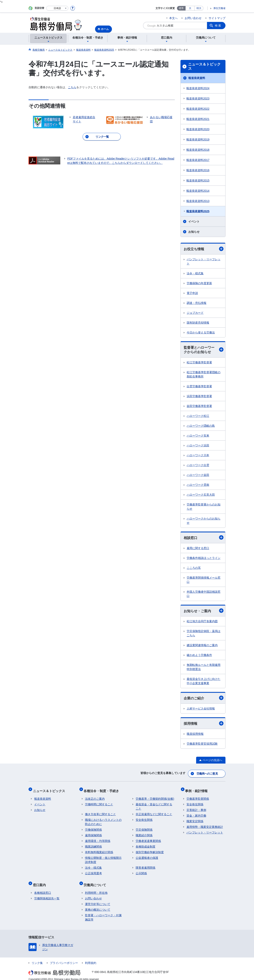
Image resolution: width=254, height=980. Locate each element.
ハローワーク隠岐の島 (201, 426)
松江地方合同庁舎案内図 (202, 622)
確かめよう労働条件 (199, 656)
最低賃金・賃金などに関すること (154, 805)
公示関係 (141, 871)
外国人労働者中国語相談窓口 (204, 595)
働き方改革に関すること (100, 812)
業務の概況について (98, 905)
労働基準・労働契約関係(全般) (155, 797)
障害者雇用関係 (145, 866)
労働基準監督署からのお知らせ (204, 507)
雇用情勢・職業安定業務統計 (205, 825)
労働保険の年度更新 (199, 283)
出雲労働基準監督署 (199, 387)
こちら (72, 87)
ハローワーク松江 (198, 416)
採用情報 (204, 725)
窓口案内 (41, 882)
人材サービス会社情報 (201, 710)
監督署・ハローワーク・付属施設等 (103, 913)
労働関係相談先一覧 (47, 894)
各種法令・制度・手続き (103, 790)
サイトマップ (217, 18)
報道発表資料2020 (198, 129)
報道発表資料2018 (198, 150)
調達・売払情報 (197, 303)
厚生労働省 (219, 8)
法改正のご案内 (95, 797)
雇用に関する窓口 (198, 549)
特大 (199, 8)
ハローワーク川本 (198, 456)
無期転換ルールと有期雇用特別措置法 (204, 668)
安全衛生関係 (144, 818)
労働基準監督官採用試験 (202, 745)
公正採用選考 (93, 871)
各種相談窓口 (43, 888)
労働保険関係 (93, 828)
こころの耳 (194, 569)
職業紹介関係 (144, 833)
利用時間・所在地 (96, 888)
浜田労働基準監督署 (199, 397)
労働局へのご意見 (207, 774)
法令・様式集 (195, 274)
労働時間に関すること (99, 803)
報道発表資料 (197, 78)
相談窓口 (204, 538)
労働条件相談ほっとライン (204, 559)
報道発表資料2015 (198, 180)
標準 (181, 8)
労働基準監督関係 (198, 797)
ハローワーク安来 (198, 436)
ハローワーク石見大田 (201, 495)
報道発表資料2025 (198, 211)
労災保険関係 (144, 828)
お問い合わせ (193, 18)
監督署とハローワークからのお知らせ (204, 350)
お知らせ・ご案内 (204, 612)
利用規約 (91, 958)
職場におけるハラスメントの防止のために (103, 820)
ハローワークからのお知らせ (204, 521)
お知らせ (194, 232)
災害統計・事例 (196, 808)
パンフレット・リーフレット (204, 262)
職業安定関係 (195, 819)
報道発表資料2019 (198, 139)
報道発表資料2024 (198, 88)
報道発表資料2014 (198, 191)
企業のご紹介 (204, 699)
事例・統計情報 (198, 790)
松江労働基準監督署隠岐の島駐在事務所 (204, 375)
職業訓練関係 (93, 845)
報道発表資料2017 (198, 160)
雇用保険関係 (93, 833)
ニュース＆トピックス (204, 67)
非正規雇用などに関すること (154, 812)
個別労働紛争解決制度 (150, 850)
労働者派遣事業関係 (148, 839)
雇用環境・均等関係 (98, 839)
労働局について (96, 882)
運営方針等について (98, 900)
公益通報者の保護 (147, 856)
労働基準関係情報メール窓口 (204, 581)
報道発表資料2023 (198, 98)
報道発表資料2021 (198, 119)
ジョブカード (195, 313)
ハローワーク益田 (198, 476)
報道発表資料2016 (198, 170)
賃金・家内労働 (196, 814)
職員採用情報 (195, 736)
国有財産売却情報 (198, 323)
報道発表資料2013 (198, 201)
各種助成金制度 (145, 845)
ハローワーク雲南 (198, 485)
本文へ (173, 18)
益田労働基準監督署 (199, 407)
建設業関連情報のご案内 (202, 646)
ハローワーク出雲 (198, 466)
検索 (218, 26)
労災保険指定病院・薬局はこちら (204, 634)
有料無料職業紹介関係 (99, 850)
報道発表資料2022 (198, 109)
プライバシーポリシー (64, 958)
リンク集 (37, 958)
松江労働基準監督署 (199, 363)
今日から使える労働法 (201, 333)
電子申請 (192, 293)
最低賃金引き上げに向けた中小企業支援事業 (204, 682)
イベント (194, 221)
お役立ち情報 (204, 249)
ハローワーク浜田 (198, 446)
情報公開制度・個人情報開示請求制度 (103, 858)
